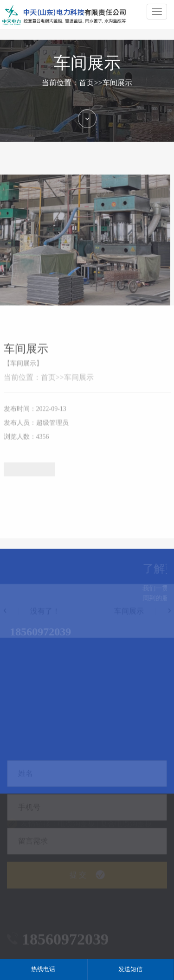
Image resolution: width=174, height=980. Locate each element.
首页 (86, 89)
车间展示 (117, 89)
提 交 (87, 890)
